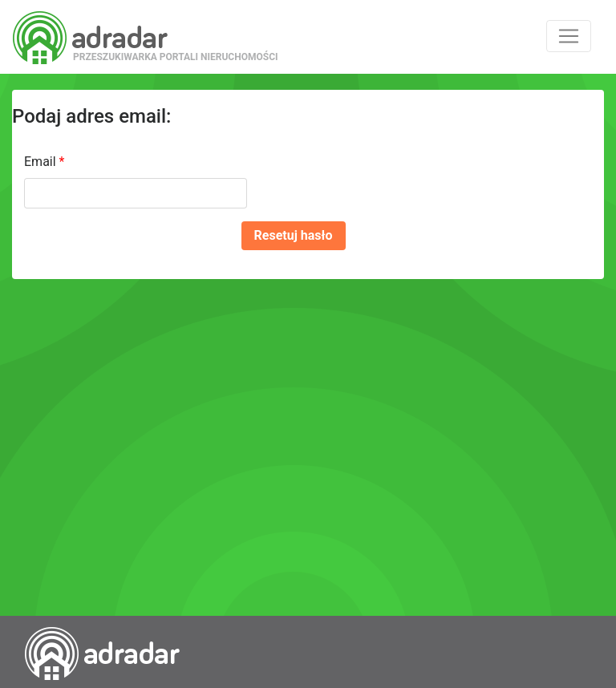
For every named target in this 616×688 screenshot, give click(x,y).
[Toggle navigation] (569, 36)
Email (44, 162)
